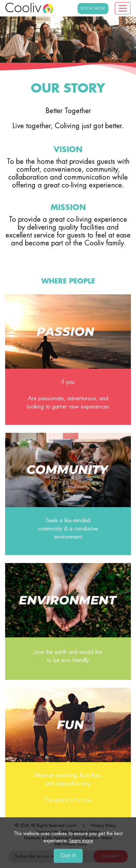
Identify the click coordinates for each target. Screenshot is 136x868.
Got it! (68, 856)
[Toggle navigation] (123, 8)
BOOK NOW (93, 9)
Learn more (81, 841)
